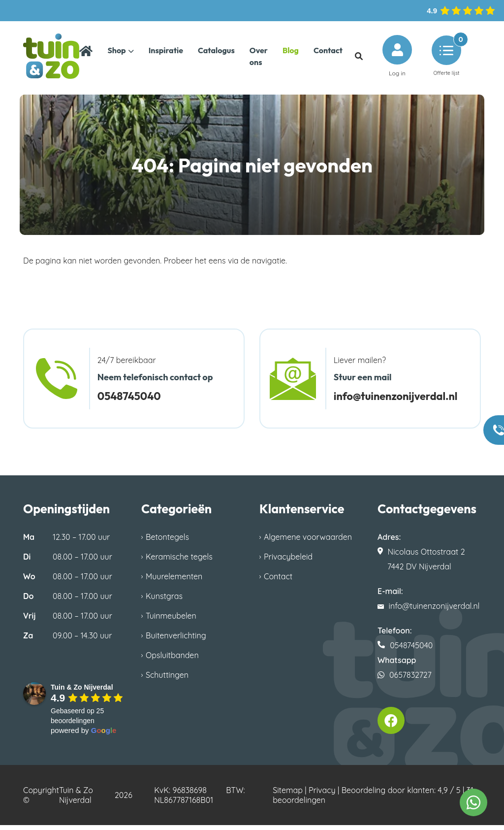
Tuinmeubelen (171, 621)
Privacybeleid (288, 562)
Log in (397, 58)
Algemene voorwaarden (308, 542)
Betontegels (167, 542)
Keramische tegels (179, 562)
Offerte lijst (446, 58)
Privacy (322, 795)
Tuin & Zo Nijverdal (76, 800)
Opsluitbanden (172, 660)
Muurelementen (174, 581)
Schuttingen (167, 680)
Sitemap (288, 795)
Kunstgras (164, 601)
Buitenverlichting (176, 640)
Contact (278, 581)
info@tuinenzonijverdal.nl (403, 400)
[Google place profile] (82, 692)
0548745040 (133, 400)
